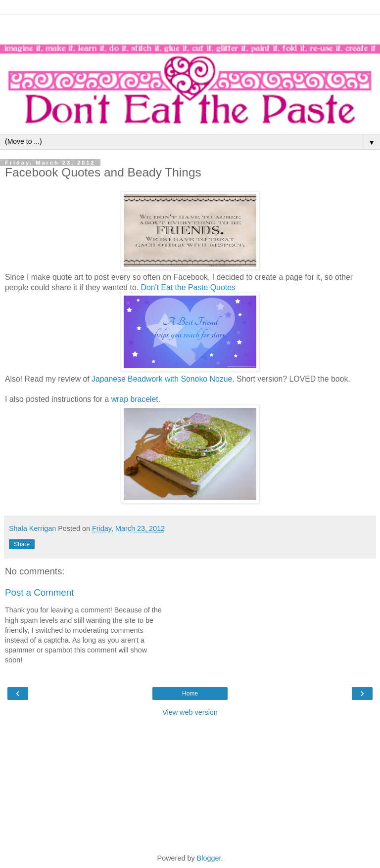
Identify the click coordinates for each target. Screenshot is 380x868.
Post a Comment (39, 592)
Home (190, 694)
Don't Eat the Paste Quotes (188, 287)
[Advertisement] (190, 27)
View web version (190, 712)
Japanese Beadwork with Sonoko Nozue (162, 379)
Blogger (209, 858)
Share (22, 544)
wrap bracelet (135, 399)
